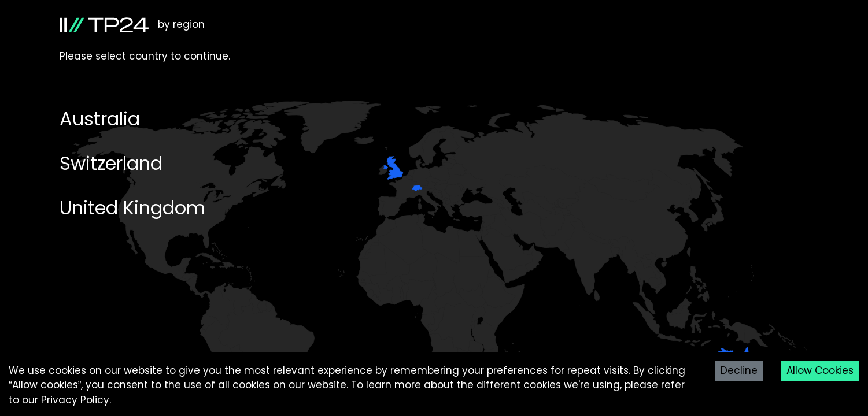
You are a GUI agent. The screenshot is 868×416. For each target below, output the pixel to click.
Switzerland (111, 163)
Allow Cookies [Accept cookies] (820, 370)
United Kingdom (132, 208)
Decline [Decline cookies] (739, 370)
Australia (100, 119)
